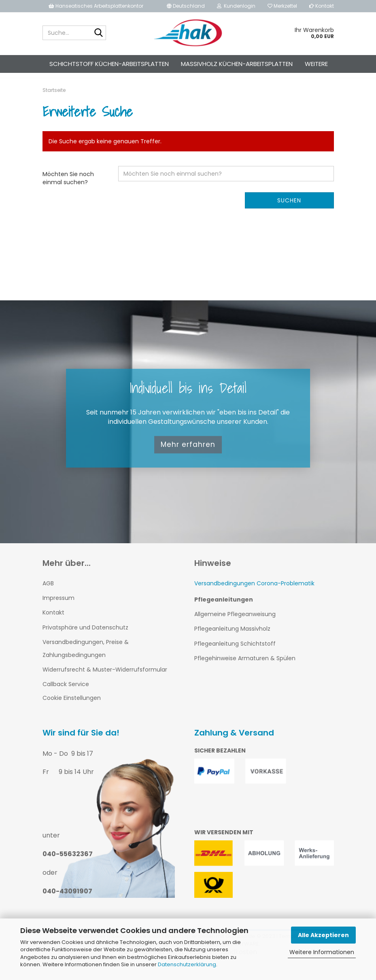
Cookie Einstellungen (72, 706)
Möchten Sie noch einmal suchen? (68, 185)
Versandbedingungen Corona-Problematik (254, 591)
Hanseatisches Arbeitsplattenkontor (96, 6)
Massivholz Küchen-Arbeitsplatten (237, 64)
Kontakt (322, 6)
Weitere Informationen (322, 952)
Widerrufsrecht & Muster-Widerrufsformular (105, 677)
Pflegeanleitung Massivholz (232, 636)
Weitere (316, 64)
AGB (48, 591)
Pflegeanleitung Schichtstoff (235, 651)
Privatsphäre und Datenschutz (85, 635)
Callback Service (66, 691)
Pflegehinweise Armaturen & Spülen (245, 665)
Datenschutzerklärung (187, 964)
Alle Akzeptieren (323, 935)
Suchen (289, 208)
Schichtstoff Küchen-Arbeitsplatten (109, 64)
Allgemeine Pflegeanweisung (235, 621)
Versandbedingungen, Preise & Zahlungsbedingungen (86, 656)
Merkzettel (282, 6)
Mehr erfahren (188, 452)
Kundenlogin (236, 6)
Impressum (58, 605)
